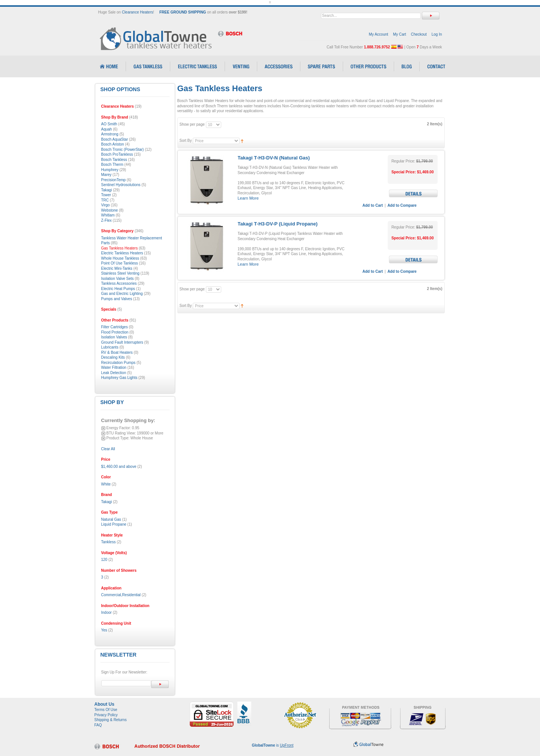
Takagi (107, 502)
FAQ (98, 725)
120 (104, 560)
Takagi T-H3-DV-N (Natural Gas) (274, 158)
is (273, 745)
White (106, 484)
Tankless (109, 542)
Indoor (106, 612)
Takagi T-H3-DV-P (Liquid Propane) (278, 224)
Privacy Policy (106, 715)
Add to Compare (402, 205)
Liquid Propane (114, 524)
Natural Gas (111, 519)
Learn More (248, 198)
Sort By (186, 141)
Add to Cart (373, 205)
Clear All (108, 449)
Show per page (192, 124)
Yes (104, 630)
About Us (104, 704)
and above (119, 467)
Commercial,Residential (121, 595)
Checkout (419, 34)
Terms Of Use (106, 710)
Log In (437, 34)
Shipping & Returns (111, 720)
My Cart (400, 34)
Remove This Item (103, 428)
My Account (378, 34)
